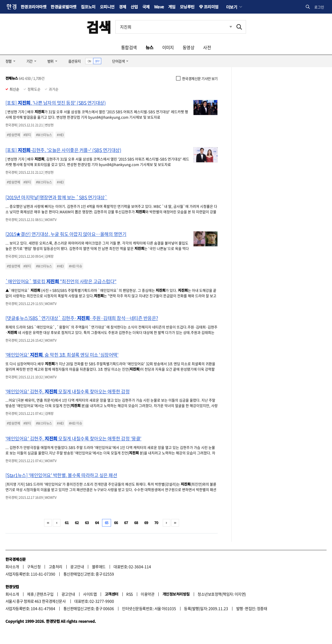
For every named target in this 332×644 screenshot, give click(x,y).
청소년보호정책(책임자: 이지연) (222, 594)
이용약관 (147, 594)
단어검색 (118, 61)
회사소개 (12, 567)
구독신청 (34, 567)
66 (116, 523)
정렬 (9, 61)
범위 (50, 61)
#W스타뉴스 (44, 135)
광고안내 (77, 567)
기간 (30, 61)
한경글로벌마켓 (63, 7)
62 (77, 523)
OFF (97, 61)
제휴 (30, 594)
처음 (48, 523)
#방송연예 (13, 135)
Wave (159, 7)
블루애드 (99, 567)
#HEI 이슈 (75, 266)
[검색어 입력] (174, 27)
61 (67, 523)
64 (97, 523)
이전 (57, 523)
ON (89, 61)
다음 (167, 523)
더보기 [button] (232, 7)
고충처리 (56, 567)
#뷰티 (27, 135)
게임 (172, 7)
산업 (134, 7)
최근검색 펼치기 (227, 27)
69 (146, 523)
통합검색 (129, 47)
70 (156, 523)
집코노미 (88, 7)
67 (126, 523)
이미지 (168, 47)
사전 (207, 47)
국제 (146, 7)
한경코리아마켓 (33, 7)
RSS (129, 594)
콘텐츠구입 (45, 594)
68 (136, 523)
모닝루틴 (187, 7)
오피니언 (107, 7)
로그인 (319, 7)
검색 (99, 27)
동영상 (188, 47)
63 (87, 523)
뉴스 (150, 47)
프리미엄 (211, 7)
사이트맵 (90, 594)
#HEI (60, 135)
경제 (123, 7)
